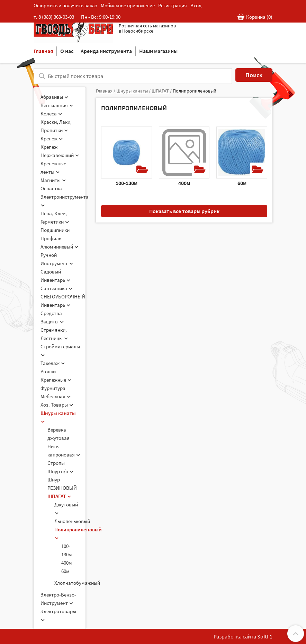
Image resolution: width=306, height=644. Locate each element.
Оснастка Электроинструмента (65, 196)
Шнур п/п (60, 471)
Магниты (53, 180)
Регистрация (173, 5)
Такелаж (53, 363)
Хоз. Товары (57, 405)
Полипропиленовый (195, 91)
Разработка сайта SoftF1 (243, 636)
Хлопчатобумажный (77, 583)
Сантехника (56, 288)
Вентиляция (57, 105)
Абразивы (54, 97)
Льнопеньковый (72, 521)
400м (67, 563)
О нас (67, 51)
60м (65, 571)
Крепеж (52, 138)
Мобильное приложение (128, 5)
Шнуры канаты (132, 91)
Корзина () (255, 17)
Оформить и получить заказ (65, 5)
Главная (43, 51)
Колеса (51, 114)
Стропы (56, 463)
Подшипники (55, 230)
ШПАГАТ (59, 496)
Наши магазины (158, 51)
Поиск (254, 75)
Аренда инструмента (106, 51)
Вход (196, 5)
